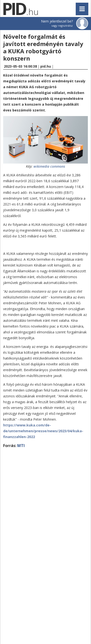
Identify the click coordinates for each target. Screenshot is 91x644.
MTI (21, 446)
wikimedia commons (49, 166)
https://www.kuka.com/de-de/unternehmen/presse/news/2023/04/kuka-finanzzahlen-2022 (43, 431)
